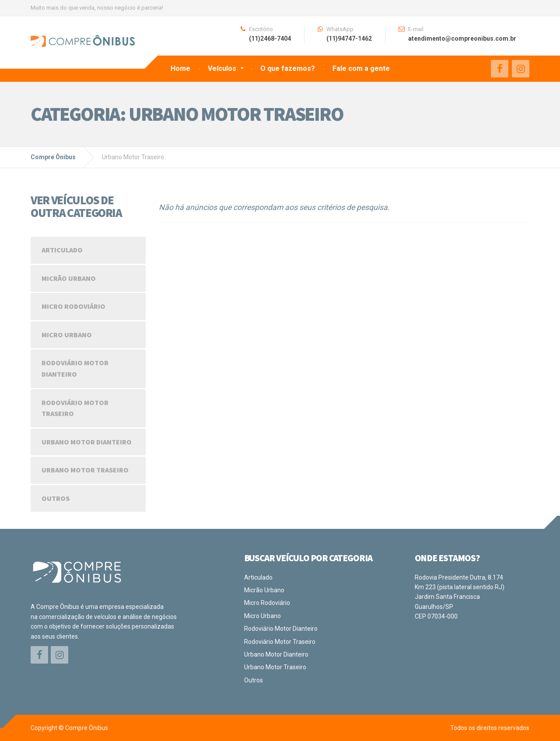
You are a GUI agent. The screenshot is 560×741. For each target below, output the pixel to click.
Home (180, 68)
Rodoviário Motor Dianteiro (75, 368)
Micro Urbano (67, 335)
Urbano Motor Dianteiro (87, 442)
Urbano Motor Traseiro (85, 470)
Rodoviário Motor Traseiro (75, 408)
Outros (56, 498)
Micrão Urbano (69, 278)
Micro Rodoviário (73, 306)
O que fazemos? (288, 68)
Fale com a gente (361, 68)
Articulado (62, 250)
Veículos (222, 68)
